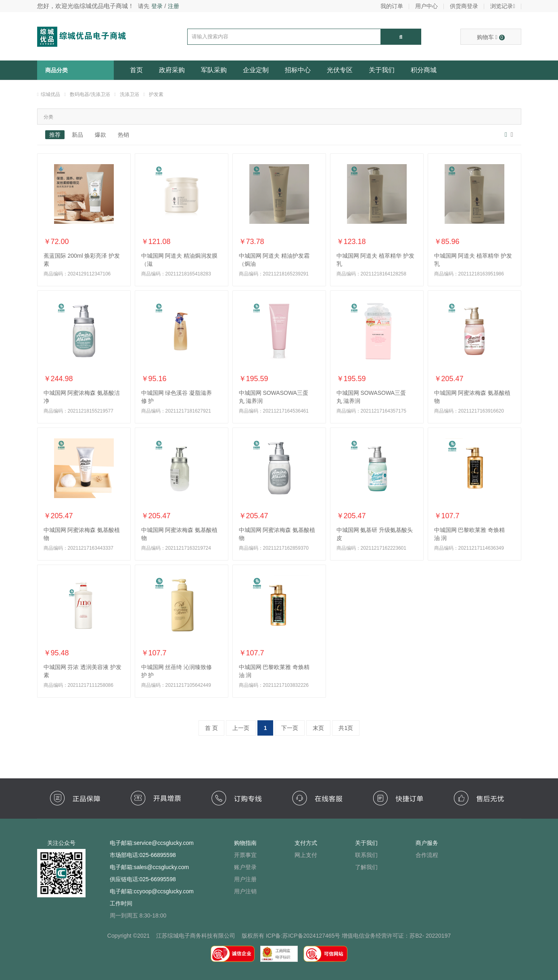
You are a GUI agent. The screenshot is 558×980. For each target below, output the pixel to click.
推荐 (55, 135)
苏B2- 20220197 (430, 936)
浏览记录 (503, 6)
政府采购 (172, 70)
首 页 (211, 728)
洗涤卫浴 (130, 94)
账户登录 (245, 867)
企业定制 (256, 70)
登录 (157, 6)
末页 (318, 728)
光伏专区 (340, 70)
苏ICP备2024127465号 (311, 936)
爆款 (100, 135)
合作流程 (427, 855)
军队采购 (214, 70)
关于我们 (382, 70)
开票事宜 (245, 855)
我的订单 (392, 6)
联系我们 (366, 855)
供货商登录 (464, 6)
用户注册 (245, 879)
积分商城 (424, 70)
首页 (136, 70)
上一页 (241, 728)
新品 (77, 135)
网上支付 (306, 855)
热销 (123, 135)
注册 (173, 6)
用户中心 (426, 6)
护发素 (156, 94)
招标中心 (298, 70)
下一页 (290, 728)
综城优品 (50, 94)
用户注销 (245, 891)
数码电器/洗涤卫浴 (90, 94)
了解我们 (366, 867)
